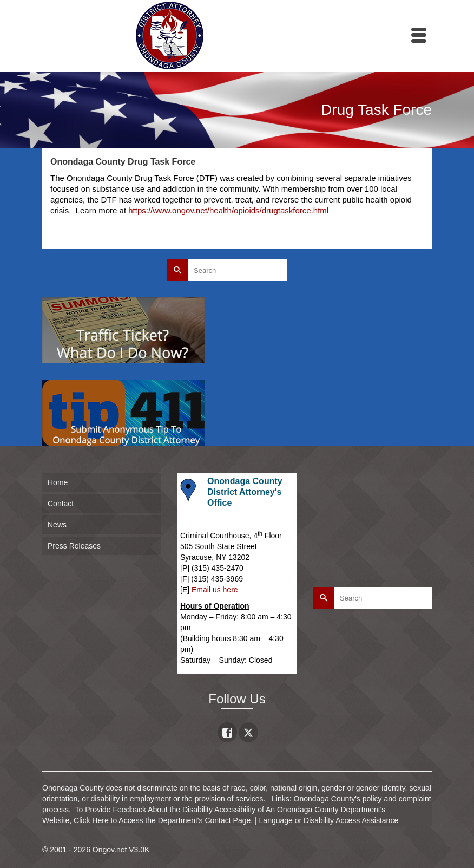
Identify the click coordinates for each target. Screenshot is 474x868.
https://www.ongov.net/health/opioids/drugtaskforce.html (228, 210)
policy (372, 799)
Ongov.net (110, 850)
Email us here (215, 590)
